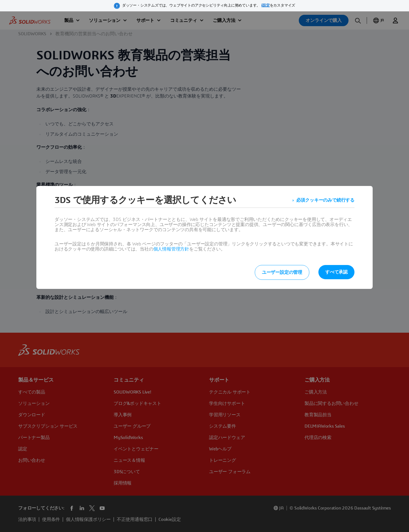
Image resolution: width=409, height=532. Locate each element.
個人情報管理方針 (171, 249)
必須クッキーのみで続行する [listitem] (325, 200)
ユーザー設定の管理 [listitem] (282, 272)
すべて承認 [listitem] (336, 272)
